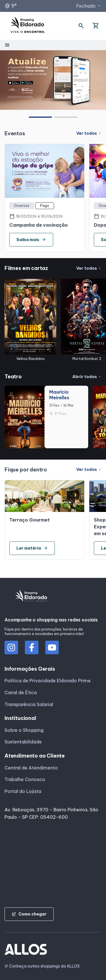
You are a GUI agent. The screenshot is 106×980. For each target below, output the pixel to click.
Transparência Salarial (29, 704)
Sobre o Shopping (24, 730)
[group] (53, 80)
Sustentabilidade (23, 742)
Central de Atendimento (31, 768)
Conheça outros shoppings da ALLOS (42, 966)
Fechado (89, 6)
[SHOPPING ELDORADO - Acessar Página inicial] (28, 26)
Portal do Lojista (23, 791)
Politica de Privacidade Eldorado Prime (48, 681)
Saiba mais (31, 240)
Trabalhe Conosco (25, 779)
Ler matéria (32, 548)
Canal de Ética (21, 692)
